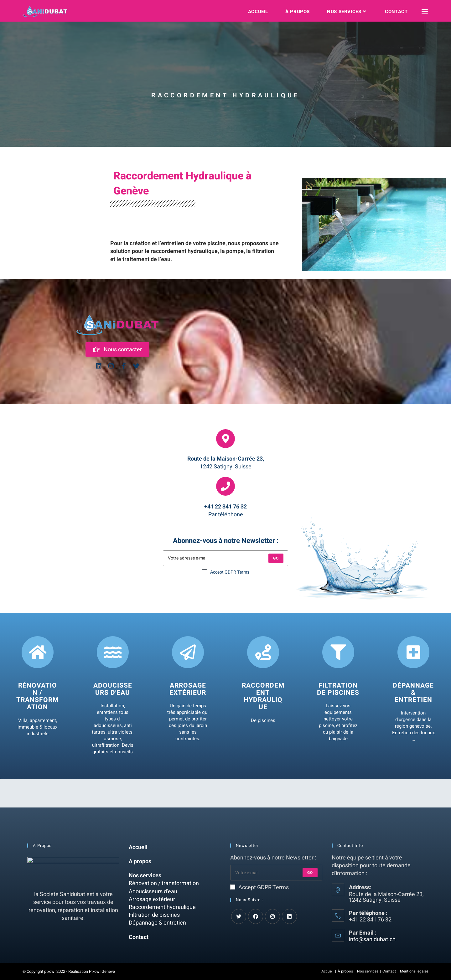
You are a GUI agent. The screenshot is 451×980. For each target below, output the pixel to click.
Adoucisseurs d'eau (113, 689)
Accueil (138, 847)
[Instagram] (272, 916)
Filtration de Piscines (338, 689)
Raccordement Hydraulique (263, 697)
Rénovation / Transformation (37, 697)
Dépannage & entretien (413, 693)
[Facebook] (256, 916)
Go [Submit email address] (310, 873)
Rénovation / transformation (164, 883)
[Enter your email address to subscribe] (276, 873)
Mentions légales (414, 971)
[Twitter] (239, 916)
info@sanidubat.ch (372, 939)
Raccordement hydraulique (162, 907)
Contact (139, 937)
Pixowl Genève (102, 971)
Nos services (145, 876)
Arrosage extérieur (188, 689)
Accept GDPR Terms (226, 572)
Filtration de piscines (154, 915)
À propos (345, 971)
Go (276, 558)
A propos (140, 861)
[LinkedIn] (289, 916)
